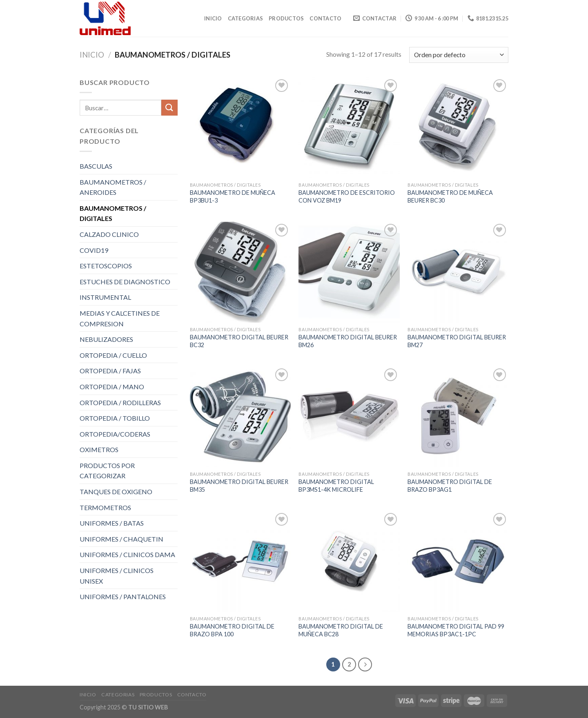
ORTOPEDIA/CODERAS (115, 434)
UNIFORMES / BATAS (112, 523)
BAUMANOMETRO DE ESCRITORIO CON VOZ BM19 (347, 196)
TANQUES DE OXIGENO (116, 492)
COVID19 (94, 250)
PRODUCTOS (286, 18)
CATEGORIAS (246, 18)
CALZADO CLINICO (109, 234)
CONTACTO (325, 18)
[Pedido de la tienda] (459, 55)
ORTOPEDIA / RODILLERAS (120, 402)
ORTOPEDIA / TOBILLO (115, 418)
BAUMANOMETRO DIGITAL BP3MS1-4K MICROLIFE (336, 486)
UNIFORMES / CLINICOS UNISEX (117, 576)
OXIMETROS (99, 449)
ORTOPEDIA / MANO (112, 387)
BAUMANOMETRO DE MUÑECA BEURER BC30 (450, 196)
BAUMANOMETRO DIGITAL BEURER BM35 (239, 486)
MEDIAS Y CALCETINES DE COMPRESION (120, 318)
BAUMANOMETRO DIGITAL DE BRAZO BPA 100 (232, 630)
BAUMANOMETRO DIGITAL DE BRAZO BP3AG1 (450, 486)
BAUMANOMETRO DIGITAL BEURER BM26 (348, 341)
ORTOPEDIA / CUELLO (113, 355)
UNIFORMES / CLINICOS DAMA (127, 554)
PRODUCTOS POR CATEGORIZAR (107, 471)
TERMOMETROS (105, 507)
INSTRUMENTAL (105, 297)
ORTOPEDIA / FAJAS (110, 371)
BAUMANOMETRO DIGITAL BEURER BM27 (457, 341)
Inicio (213, 18)
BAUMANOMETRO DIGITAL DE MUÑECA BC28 (341, 630)
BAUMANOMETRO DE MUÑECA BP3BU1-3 (233, 196)
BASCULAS (96, 166)
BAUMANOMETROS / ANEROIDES (113, 187)
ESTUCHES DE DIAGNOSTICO (125, 282)
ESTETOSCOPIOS (106, 266)
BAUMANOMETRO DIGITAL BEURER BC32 (239, 341)
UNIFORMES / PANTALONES (123, 596)
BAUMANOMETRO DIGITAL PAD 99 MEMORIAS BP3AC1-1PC (456, 630)
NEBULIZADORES (106, 339)
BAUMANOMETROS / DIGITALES (113, 213)
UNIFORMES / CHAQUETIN (121, 539)
